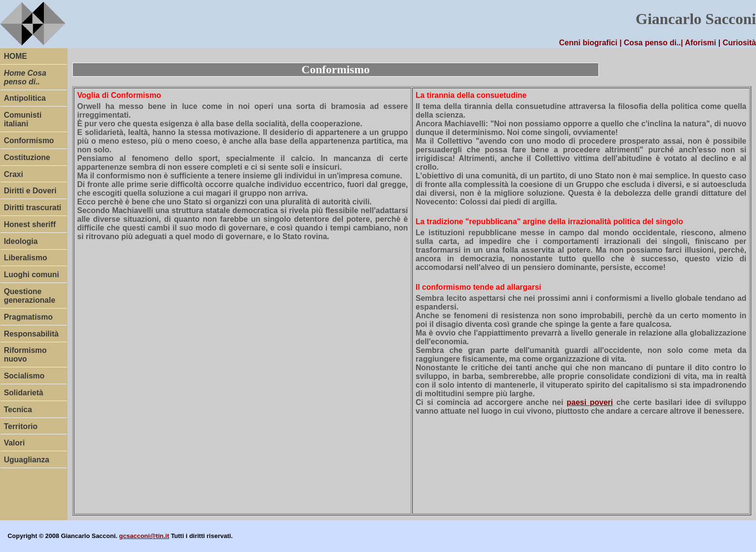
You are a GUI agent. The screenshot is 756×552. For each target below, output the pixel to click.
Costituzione (27, 157)
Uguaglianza (27, 460)
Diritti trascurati (33, 208)
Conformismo (29, 141)
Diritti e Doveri (30, 191)
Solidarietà (24, 393)
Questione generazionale (30, 296)
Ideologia (21, 241)
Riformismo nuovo (25, 355)
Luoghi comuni (32, 275)
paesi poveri (590, 402)
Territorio (21, 426)
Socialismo (24, 376)
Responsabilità (31, 334)
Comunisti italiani (23, 119)
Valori (14, 443)
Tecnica (18, 410)
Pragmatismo (28, 317)
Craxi (13, 174)
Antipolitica (25, 98)
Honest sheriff (30, 224)
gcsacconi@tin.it (144, 536)
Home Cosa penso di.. (25, 77)
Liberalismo (26, 258)
